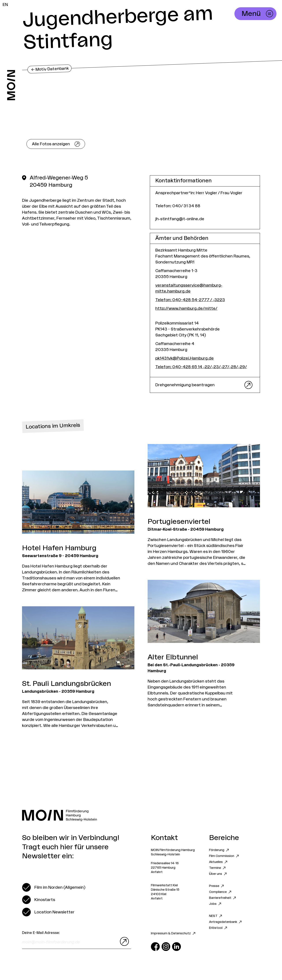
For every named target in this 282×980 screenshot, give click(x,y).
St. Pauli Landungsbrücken (67, 684)
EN (5, 5)
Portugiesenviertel (179, 522)
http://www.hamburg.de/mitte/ (186, 308)
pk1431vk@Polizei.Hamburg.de (185, 358)
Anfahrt (157, 872)
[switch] (54, 887)
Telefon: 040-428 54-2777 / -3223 (190, 300)
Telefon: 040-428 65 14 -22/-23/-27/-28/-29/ (201, 367)
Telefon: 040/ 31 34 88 (178, 206)
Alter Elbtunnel (173, 657)
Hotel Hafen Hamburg (59, 548)
